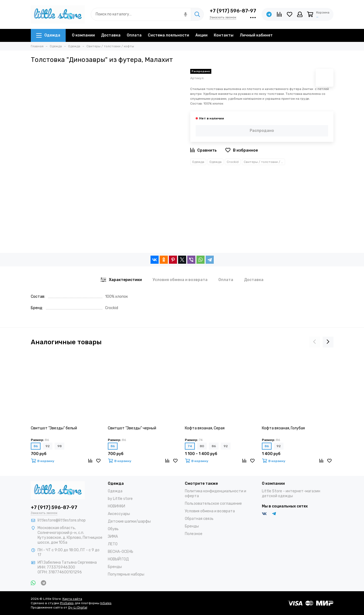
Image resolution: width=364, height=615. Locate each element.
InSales (106, 603)
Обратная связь (199, 519)
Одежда (48, 35)
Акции (201, 35)
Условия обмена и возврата (210, 511)
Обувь (113, 529)
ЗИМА (113, 537)
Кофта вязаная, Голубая (283, 428)
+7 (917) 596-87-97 (233, 11)
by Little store (120, 499)
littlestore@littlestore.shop (62, 520)
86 (36, 446)
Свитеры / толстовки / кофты (264, 162)
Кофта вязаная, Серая (205, 428)
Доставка (111, 35)
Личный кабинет (256, 35)
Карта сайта (72, 599)
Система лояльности (168, 35)
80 (202, 446)
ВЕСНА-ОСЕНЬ (121, 552)
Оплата (134, 35)
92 (48, 446)
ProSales (67, 603)
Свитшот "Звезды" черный (132, 428)
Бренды (115, 567)
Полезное (194, 534)
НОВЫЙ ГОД (118, 559)
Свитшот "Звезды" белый (54, 428)
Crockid (233, 162)
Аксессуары (119, 514)
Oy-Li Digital (78, 607)
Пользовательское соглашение (213, 504)
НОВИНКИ (116, 506)
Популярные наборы (126, 574)
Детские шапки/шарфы (129, 521)
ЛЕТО (113, 544)
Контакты (224, 35)
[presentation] (315, 342)
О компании (83, 35)
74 (190, 446)
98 (59, 446)
